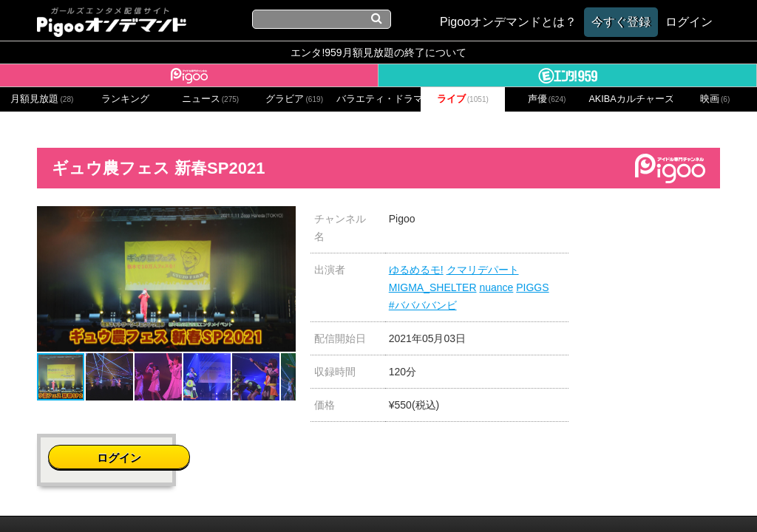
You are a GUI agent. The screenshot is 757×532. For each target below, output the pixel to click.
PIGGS (532, 287)
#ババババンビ (423, 305)
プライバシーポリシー (307, 494)
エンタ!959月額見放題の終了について (378, 52)
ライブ (463, 99)
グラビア (294, 99)
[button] (282, 219)
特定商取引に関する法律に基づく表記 (465, 494)
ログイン (665, 226)
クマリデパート (483, 270)
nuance (496, 287)
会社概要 (144, 494)
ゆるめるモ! (416, 270)
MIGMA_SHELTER (433, 287)
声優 (547, 99)
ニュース (211, 99)
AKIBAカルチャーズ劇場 (631, 99)
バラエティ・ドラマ (378, 99)
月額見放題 (42, 99)
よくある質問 (602, 494)
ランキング (125, 99)
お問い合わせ (208, 494)
